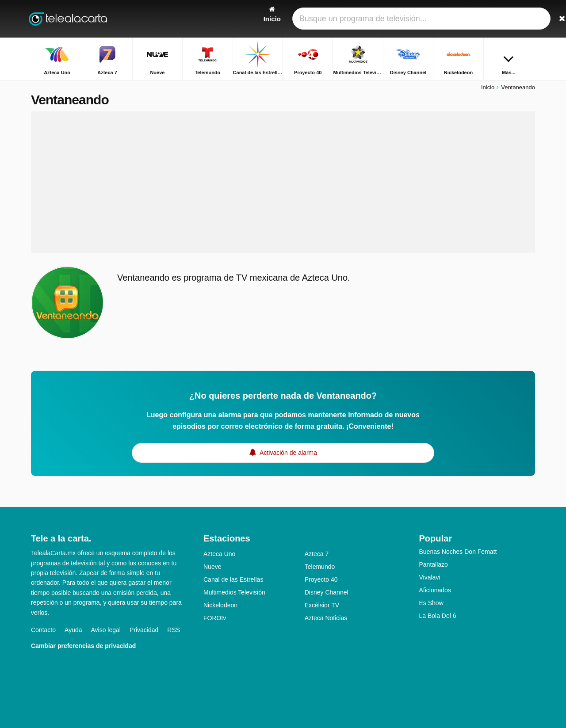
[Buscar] (525, 19)
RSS (174, 630)
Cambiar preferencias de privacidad (83, 646)
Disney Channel (327, 592)
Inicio (488, 87)
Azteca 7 (317, 554)
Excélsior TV (322, 605)
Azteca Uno (219, 554)
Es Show (431, 603)
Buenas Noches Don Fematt (458, 552)
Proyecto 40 (321, 579)
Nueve (212, 567)
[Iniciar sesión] (496, 19)
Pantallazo (434, 564)
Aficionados (435, 590)
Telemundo (320, 567)
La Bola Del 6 (438, 616)
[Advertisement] (283, 182)
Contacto (43, 630)
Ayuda (73, 630)
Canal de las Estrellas (233, 579)
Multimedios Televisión (234, 592)
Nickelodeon (220, 605)
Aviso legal (106, 630)
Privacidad (144, 630)
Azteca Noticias (326, 618)
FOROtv (215, 618)
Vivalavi (430, 577)
